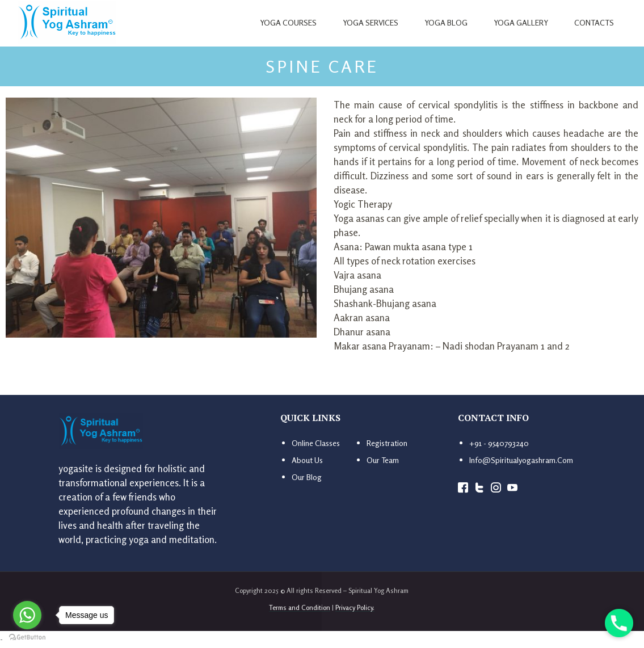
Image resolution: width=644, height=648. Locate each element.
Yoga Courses (288, 22)
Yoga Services (371, 22)
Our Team (383, 460)
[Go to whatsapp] (27, 615)
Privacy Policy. (355, 607)
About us (307, 460)
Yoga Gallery (521, 22)
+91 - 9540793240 (499, 443)
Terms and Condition (300, 607)
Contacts (594, 22)
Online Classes (316, 443)
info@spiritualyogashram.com (521, 460)
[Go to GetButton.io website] (27, 637)
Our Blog (307, 477)
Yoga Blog (446, 22)
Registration (387, 443)
